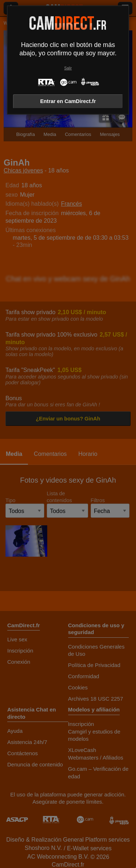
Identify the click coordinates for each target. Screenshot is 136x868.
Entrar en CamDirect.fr (68, 101)
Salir (68, 68)
